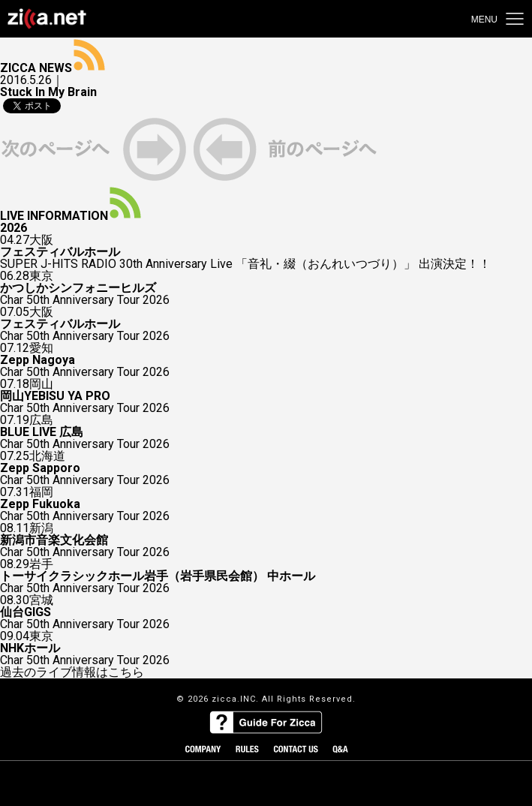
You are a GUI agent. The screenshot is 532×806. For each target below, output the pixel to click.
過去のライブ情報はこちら (72, 672)
